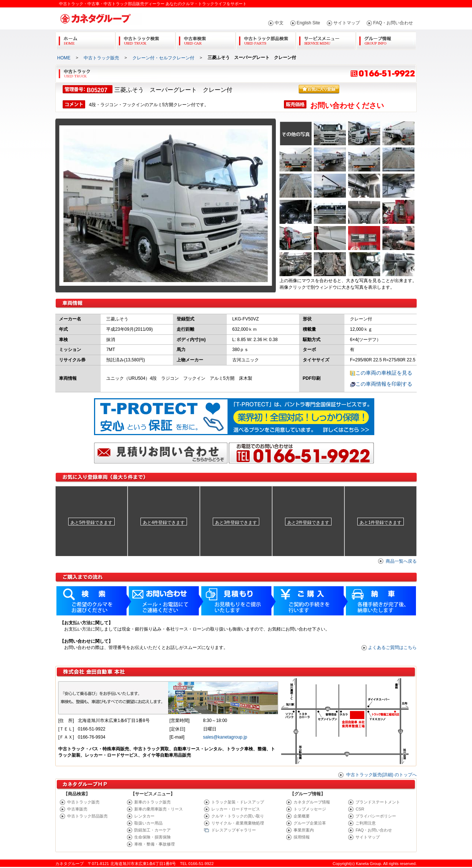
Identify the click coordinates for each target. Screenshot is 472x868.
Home (85, 39)
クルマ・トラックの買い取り (238, 816)
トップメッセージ (310, 809)
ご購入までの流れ (236, 623)
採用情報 (302, 837)
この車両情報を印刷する (384, 384)
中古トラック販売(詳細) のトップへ (381, 775)
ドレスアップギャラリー (234, 830)
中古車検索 (206, 39)
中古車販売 (77, 809)
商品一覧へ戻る (401, 561)
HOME (64, 58)
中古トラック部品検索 (266, 39)
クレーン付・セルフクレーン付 (163, 58)
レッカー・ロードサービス (236, 809)
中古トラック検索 (145, 39)
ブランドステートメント (378, 802)
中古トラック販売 (101, 58)
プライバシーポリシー (376, 816)
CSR (360, 809)
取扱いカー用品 (148, 823)
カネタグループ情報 (312, 802)
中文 (279, 23)
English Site (308, 23)
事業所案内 (304, 830)
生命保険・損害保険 (152, 837)
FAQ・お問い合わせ (393, 23)
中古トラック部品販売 (87, 816)
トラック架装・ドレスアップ (238, 802)
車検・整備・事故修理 (155, 844)
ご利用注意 (366, 823)
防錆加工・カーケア (152, 830)
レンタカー (144, 816)
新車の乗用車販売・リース (159, 809)
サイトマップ (347, 23)
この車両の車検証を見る (384, 373)
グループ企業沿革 (310, 823)
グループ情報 (386, 39)
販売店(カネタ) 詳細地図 (236, 716)
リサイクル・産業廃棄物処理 (238, 823)
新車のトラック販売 (152, 802)
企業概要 (302, 816)
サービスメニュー (326, 39)
